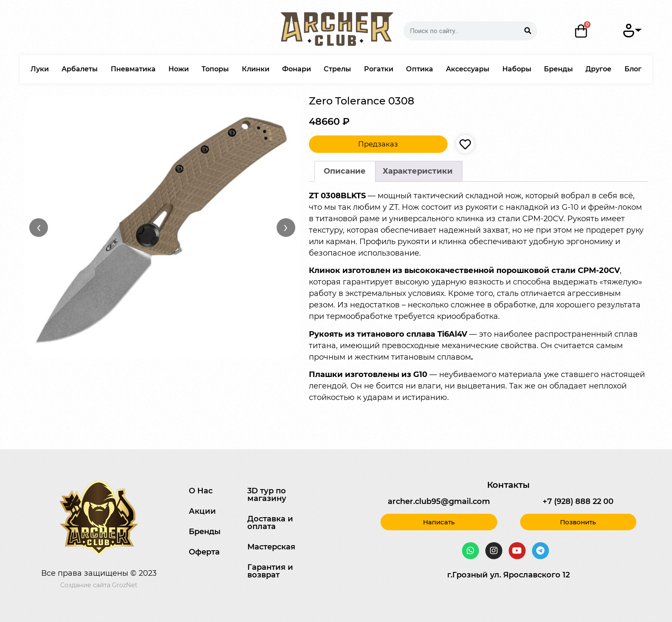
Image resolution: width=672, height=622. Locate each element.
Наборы (517, 69)
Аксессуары (468, 69)
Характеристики (418, 171)
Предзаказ (378, 144)
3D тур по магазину (267, 495)
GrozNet (125, 585)
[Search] (528, 31)
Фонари (297, 69)
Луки (40, 69)
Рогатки (379, 69)
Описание (345, 171)
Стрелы (337, 69)
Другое (598, 69)
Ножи (179, 69)
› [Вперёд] (286, 227)
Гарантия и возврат (270, 571)
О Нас (201, 491)
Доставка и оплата (270, 523)
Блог (633, 69)
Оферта (204, 552)
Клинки (256, 69)
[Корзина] (581, 31)
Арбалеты (80, 69)
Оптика (420, 69)
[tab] (345, 171)
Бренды (558, 69)
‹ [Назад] (39, 227)
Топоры (215, 69)
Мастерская (271, 547)
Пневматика (133, 69)
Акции (202, 511)
